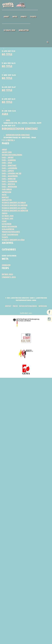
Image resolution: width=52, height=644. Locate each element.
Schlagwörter (8, 237)
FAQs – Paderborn (10, 187)
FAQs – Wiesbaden (10, 192)
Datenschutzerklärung (12, 159)
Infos (15, 17)
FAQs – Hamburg (9, 165)
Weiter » (12, 144)
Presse (5, 220)
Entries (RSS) (8, 283)
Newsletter (24, 30)
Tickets (33, 17)
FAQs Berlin (7, 195)
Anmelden (6, 273)
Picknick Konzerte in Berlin (14, 209)
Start (4, 228)
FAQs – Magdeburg (10, 181)
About (6, 17)
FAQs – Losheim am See (12, 179)
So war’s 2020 (9, 30)
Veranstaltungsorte (11, 240)
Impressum (7, 198)
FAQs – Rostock (9, 190)
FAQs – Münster (9, 184)
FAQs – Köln (7, 168)
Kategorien (7, 231)
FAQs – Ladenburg (10, 173)
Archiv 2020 (7, 157)
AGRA (5, 118)
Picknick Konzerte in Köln (14, 248)
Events (24, 17)
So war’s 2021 (8, 226)
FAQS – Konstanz (9, 170)
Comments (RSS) (9, 285)
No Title (7, 56)
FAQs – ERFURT (8, 162)
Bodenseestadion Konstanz (21, 133)
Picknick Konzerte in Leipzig (15, 215)
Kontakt (5, 204)
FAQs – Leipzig (8, 176)
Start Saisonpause (10, 242)
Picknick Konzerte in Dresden (15, 212)
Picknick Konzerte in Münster (16, 217)
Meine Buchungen (10, 234)
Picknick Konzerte (14, 5)
